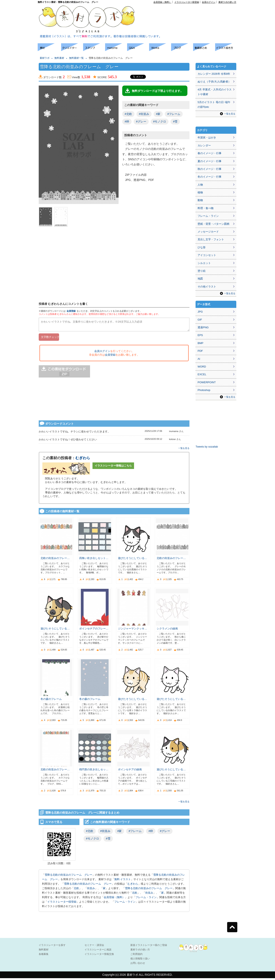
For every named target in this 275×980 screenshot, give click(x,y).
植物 (200, 192)
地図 (200, 279)
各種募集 (44, 956)
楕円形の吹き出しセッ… (94, 771)
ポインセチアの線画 (130, 771)
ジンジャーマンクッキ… (133, 630)
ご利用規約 (136, 956)
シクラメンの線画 (167, 630)
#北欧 (128, 114)
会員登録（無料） (162, 2)
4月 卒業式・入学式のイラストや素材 (215, 92)
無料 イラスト (123, 881)
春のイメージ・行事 (210, 153)
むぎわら (83, 460)
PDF (200, 351)
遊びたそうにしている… (133, 560)
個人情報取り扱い (140, 960)
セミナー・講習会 (94, 947)
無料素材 (59, 58)
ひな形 (202, 247)
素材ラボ (45, 58)
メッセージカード (208, 232)
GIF (200, 320)
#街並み (144, 114)
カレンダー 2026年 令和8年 (214, 74)
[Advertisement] (18, 104)
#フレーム (174, 114)
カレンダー (204, 145)
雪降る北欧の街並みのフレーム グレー (68, 877)
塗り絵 (202, 271)
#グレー (141, 121)
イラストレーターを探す (52, 947)
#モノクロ (160, 121)
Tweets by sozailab (207, 447)
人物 (200, 185)
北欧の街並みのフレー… (55, 560)
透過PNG (203, 327)
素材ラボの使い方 (227, 2)
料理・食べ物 (206, 208)
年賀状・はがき (207, 138)
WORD (202, 367)
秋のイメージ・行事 (210, 169)
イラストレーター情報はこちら (113, 467)
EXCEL (202, 374)
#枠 (127, 121)
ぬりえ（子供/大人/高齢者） (214, 82)
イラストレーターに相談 (98, 951)
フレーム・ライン (146, 899)
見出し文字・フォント (211, 239)
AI (199, 359)
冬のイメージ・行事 (210, 177)
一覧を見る (184, 450)
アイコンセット (207, 255)
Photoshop (204, 390)
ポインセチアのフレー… (94, 630)
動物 (200, 200)
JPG (200, 312)
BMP (200, 343)
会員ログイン (209, 2)
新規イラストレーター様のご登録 (149, 947)
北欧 (76, 890)
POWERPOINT (207, 382)
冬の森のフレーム (51, 701)
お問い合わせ (138, 965)
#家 (158, 114)
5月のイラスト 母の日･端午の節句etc (214, 105)
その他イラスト (207, 287)
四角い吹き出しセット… (94, 560)
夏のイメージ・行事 (210, 161)
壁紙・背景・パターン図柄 (213, 224)
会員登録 (71, 311)
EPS (200, 335)
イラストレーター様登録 (187, 2)
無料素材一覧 (76, 58)
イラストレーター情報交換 (99, 956)
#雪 (175, 121)
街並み (91, 890)
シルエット (204, 263)
